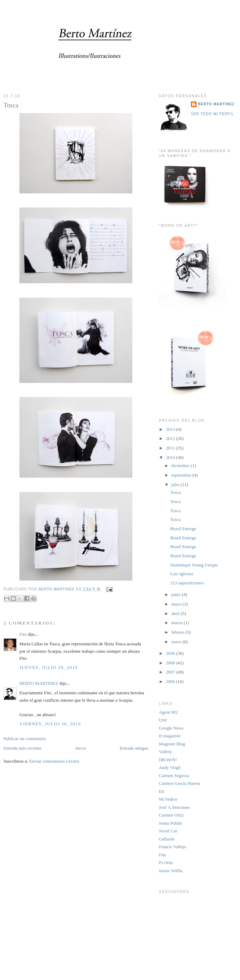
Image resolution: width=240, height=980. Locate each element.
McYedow (168, 799)
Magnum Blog (172, 744)
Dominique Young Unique (194, 565)
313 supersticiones (187, 583)
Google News (171, 728)
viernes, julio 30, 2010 (50, 724)
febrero (178, 632)
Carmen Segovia (174, 776)
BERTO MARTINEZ (39, 683)
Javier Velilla (171, 871)
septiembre (182, 475)
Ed (161, 792)
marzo (177, 623)
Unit (163, 720)
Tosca (175, 492)
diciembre (181, 466)
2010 (171, 458)
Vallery (165, 752)
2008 (171, 663)
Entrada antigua (134, 748)
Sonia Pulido (170, 823)
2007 (171, 672)
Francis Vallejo (172, 847)
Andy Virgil (170, 768)
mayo (177, 604)
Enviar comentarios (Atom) (54, 761)
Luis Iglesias (182, 574)
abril (176, 614)
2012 (171, 439)
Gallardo (167, 839)
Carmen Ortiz (171, 815)
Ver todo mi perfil (212, 114)
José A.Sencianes (175, 807)
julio (176, 485)
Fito (23, 634)
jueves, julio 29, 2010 (49, 668)
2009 (171, 653)
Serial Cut (168, 831)
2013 (171, 429)
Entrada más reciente (23, 748)
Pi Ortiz (166, 863)
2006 (171, 682)
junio (176, 595)
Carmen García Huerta (179, 783)
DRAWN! (168, 760)
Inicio (80, 748)
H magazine (170, 736)
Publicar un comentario (25, 739)
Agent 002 (168, 712)
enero (177, 642)
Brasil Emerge (183, 529)
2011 (171, 448)
